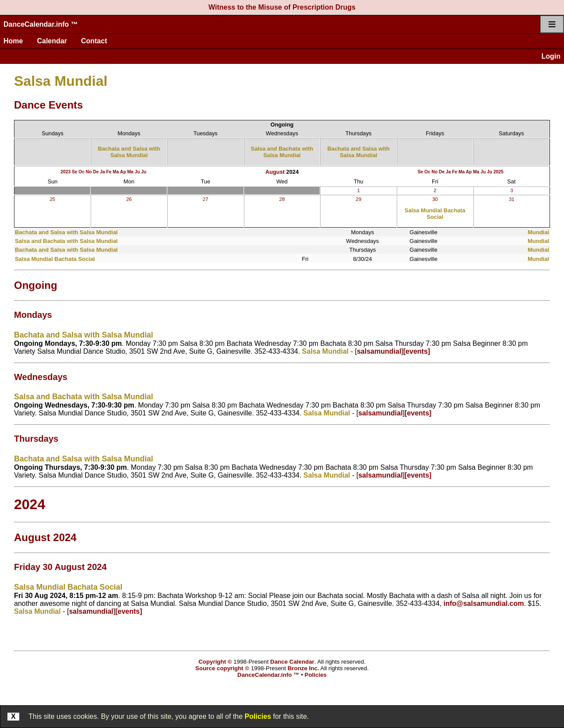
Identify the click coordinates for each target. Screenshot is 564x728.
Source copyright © (222, 668)
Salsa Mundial (61, 81)
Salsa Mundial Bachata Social (435, 214)
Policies (258, 716)
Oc (81, 172)
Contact (94, 41)
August (275, 172)
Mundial (538, 232)
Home (13, 41)
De (96, 172)
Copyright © (215, 662)
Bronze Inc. (303, 668)
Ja (102, 172)
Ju (137, 172)
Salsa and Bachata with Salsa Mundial (282, 152)
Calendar (52, 41)
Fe (109, 172)
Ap (123, 172)
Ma (116, 172)
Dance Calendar (292, 662)
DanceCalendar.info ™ (41, 24)
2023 (65, 172)
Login (551, 56)
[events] (417, 351)
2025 (499, 172)
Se (75, 172)
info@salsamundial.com (484, 603)
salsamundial (379, 351)
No (89, 172)
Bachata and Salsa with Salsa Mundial (129, 152)
